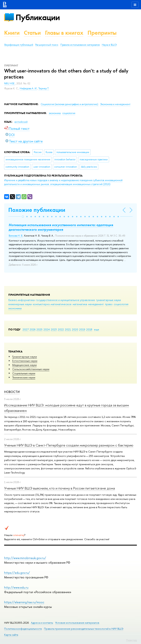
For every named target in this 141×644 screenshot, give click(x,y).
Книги (12, 33)
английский (21, 122)
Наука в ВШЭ (109, 45)
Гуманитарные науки (25, 357)
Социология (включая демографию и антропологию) (70, 104)
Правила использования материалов (80, 45)
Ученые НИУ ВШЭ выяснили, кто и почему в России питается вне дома (60, 488)
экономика (15, 308)
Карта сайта (11, 635)
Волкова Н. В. (16, 236)
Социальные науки (24, 373)
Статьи (32, 33)
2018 (89, 329)
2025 (40, 329)
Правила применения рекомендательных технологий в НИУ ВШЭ (84, 629)
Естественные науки (25, 361)
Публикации (38, 17)
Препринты (102, 33)
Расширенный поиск (47, 45)
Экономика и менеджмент (115, 104)
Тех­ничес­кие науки (24, 377)
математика (80, 304)
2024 (47, 329)
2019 (82, 329)
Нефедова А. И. (28, 88)
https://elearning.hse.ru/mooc (24, 602)
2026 (33, 329)
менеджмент (96, 304)
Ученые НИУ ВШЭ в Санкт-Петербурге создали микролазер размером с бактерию (69, 445)
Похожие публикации (37, 210)
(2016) (63, 182)
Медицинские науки (24, 365)
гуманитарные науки (108, 300)
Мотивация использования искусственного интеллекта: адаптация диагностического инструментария (61, 227)
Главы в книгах (64, 33)
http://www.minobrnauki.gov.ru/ (25, 558)
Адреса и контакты (42, 623)
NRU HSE (10, 83)
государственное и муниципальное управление (65, 300)
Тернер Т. (44, 88)
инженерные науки (20, 304)
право (109, 304)
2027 (26, 329)
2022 (61, 329)
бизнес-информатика (21, 300)
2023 (54, 329)
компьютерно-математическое (52, 304)
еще (97, 329)
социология (121, 304)
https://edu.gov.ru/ (17, 573)
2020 (75, 329)
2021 (68, 329)
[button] (23, 217)
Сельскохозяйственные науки (31, 369)
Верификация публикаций (19, 45)
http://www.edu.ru (16, 587)
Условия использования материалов (77, 623)
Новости (12, 392)
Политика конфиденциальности (23, 629)
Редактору (132, 640)
